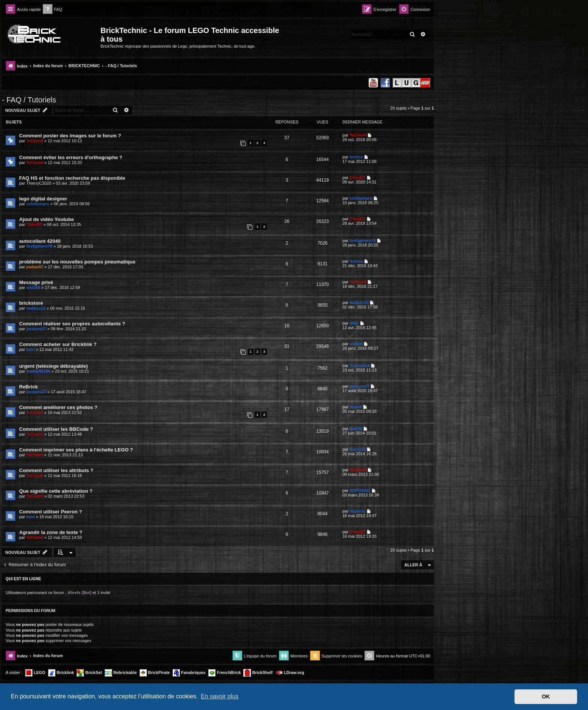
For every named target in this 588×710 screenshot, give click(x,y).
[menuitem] (52, 10)
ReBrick (28, 387)
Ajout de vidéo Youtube (46, 219)
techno (356, 157)
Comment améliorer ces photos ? (58, 407)
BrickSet (89, 673)
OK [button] (546, 696)
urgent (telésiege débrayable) (53, 366)
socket (356, 344)
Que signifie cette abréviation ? (56, 491)
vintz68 (33, 287)
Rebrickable (121, 673)
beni (31, 349)
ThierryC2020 (39, 183)
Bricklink (61, 673)
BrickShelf (258, 673)
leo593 (356, 429)
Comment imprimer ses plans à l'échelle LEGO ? (76, 450)
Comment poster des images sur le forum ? (70, 136)
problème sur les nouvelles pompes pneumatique (77, 262)
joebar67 (35, 267)
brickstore (31, 303)
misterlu (358, 511)
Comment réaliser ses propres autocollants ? (72, 324)
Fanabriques (189, 673)
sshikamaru (38, 204)
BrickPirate (155, 673)
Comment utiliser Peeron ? (51, 512)
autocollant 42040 (40, 241)
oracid (356, 407)
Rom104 (358, 449)
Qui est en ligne (23, 579)
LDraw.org (290, 673)
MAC (354, 323)
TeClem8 (35, 141)
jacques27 (36, 329)
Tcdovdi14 (360, 366)
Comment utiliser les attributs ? (56, 470)
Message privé (36, 282)
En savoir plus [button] (220, 696)
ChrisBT (358, 177)
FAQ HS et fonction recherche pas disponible (72, 178)
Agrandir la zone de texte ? (51, 532)
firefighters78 (39, 246)
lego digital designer (43, 199)
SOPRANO (360, 490)
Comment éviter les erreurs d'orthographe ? (71, 157)
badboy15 (36, 308)
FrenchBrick (224, 673)
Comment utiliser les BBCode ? (56, 429)
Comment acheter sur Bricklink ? (58, 344)
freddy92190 (38, 371)
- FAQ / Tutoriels (29, 100)
